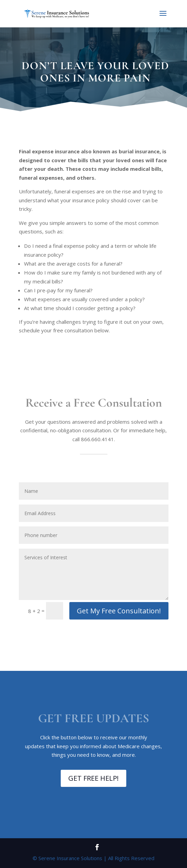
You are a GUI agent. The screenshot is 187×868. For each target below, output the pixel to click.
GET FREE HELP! (93, 778)
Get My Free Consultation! (119, 611)
